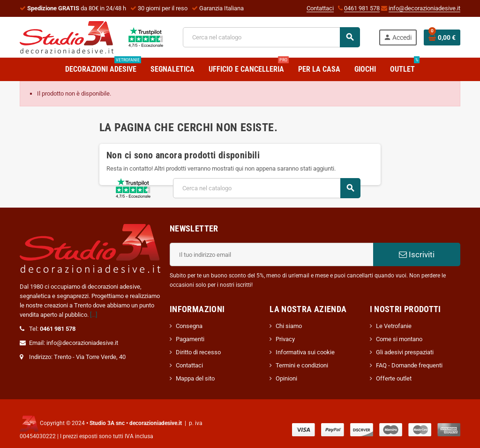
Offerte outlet (394, 378)
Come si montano (399, 339)
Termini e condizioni (302, 365)
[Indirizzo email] (271, 254)
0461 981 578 (362, 8)
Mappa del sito (195, 378)
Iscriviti (417, 254)
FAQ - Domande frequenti (409, 365)
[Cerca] (271, 37)
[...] (94, 315)
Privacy (285, 339)
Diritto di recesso (198, 352)
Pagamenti (190, 339)
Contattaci (320, 8)
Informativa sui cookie (305, 352)
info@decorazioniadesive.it (424, 8)
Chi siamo (289, 326)
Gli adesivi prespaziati (405, 352)
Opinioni (286, 378)
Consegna (189, 326)
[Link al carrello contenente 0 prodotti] (442, 37)
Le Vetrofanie (394, 326)
